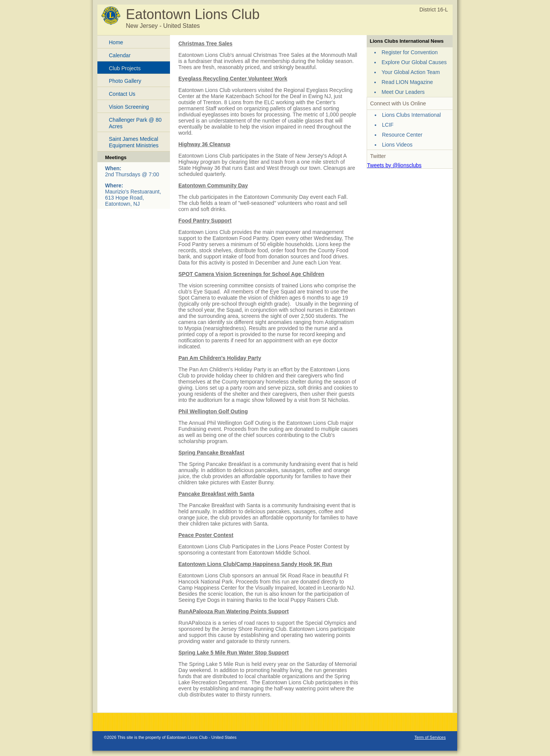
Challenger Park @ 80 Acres (135, 123)
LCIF (388, 125)
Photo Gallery (125, 81)
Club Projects (125, 68)
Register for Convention (410, 52)
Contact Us (122, 94)
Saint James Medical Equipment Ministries (134, 142)
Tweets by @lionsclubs (394, 165)
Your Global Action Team (411, 72)
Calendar (120, 55)
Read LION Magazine (407, 82)
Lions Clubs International (411, 115)
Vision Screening (129, 107)
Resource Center (402, 135)
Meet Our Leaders (403, 92)
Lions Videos (397, 145)
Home (116, 42)
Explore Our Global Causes (414, 62)
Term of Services (430, 737)
